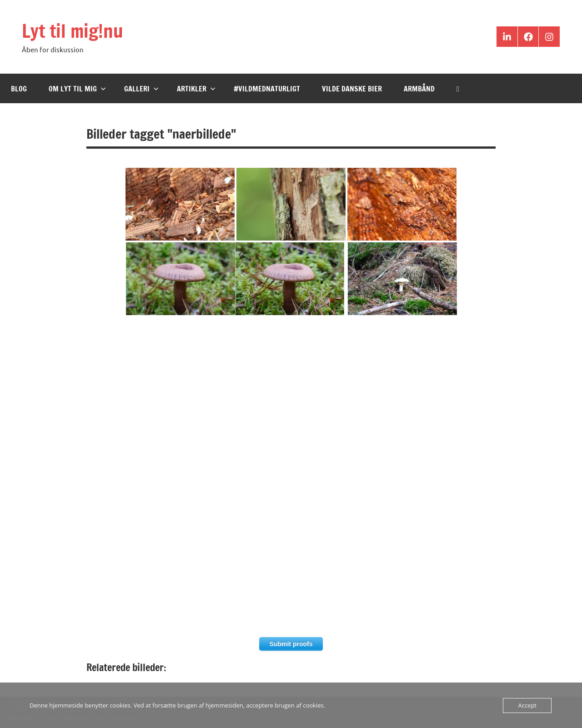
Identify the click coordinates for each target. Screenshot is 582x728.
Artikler (196, 89)
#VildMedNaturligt (267, 89)
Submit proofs (291, 644)
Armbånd (419, 89)
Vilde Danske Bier (352, 89)
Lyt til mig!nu (73, 31)
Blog (19, 89)
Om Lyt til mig (77, 89)
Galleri (141, 89)
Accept (527, 705)
